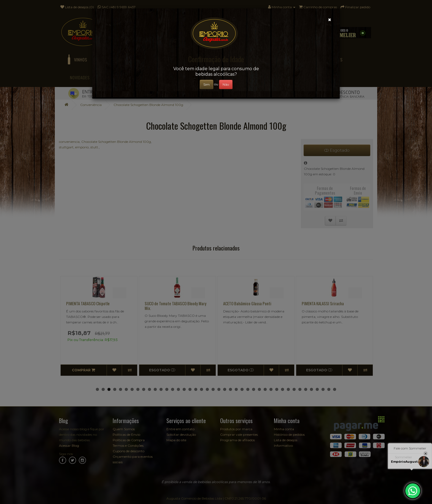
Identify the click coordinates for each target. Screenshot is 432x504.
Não (226, 84)
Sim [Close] (206, 84)
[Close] (330, 20)
